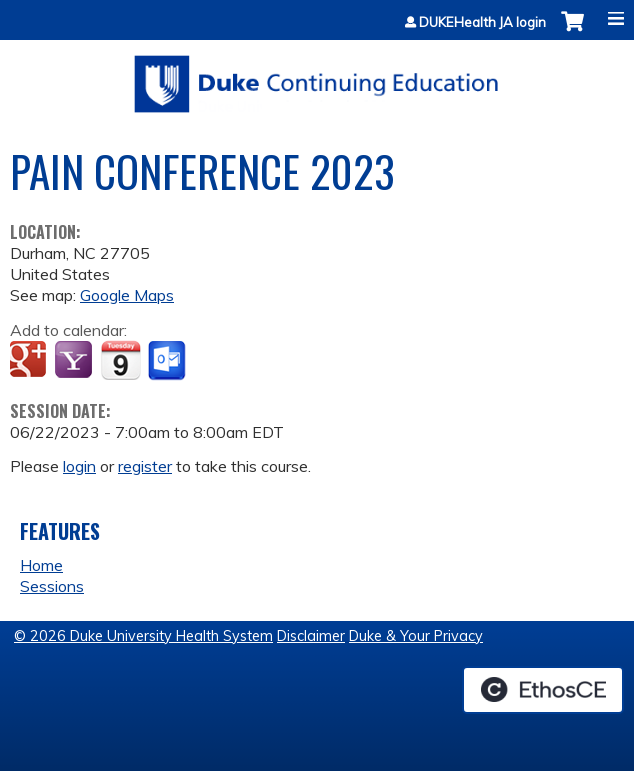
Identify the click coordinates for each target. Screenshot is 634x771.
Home (41, 565)
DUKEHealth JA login (482, 22)
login (79, 466)
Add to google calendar (30, 361)
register (145, 466)
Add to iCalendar (120, 360)
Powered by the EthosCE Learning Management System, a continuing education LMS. (543, 690)
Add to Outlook (168, 361)
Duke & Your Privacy (416, 636)
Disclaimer (311, 636)
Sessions (52, 586)
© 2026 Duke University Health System (143, 636)
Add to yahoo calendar (75, 361)
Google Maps (127, 295)
